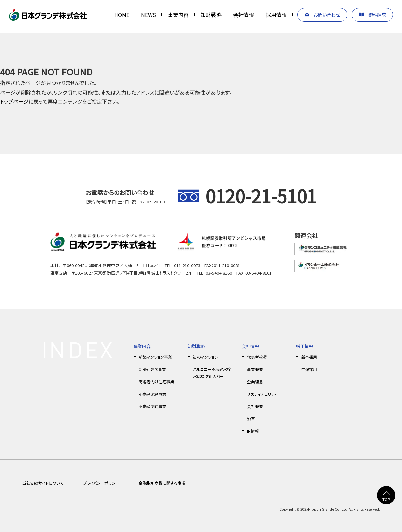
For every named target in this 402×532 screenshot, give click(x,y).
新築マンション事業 (155, 357)
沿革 (251, 419)
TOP (386, 499)
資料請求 (377, 15)
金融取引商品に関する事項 (162, 483)
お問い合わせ (327, 15)
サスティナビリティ (262, 394)
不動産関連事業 (153, 406)
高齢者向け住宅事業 (157, 382)
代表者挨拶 (257, 357)
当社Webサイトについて (43, 483)
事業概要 (255, 369)
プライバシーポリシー (101, 483)
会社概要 (255, 406)
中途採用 (309, 369)
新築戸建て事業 (152, 369)
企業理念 (255, 382)
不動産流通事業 (153, 394)
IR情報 (253, 431)
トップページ (14, 101)
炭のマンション (206, 357)
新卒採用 (309, 357)
